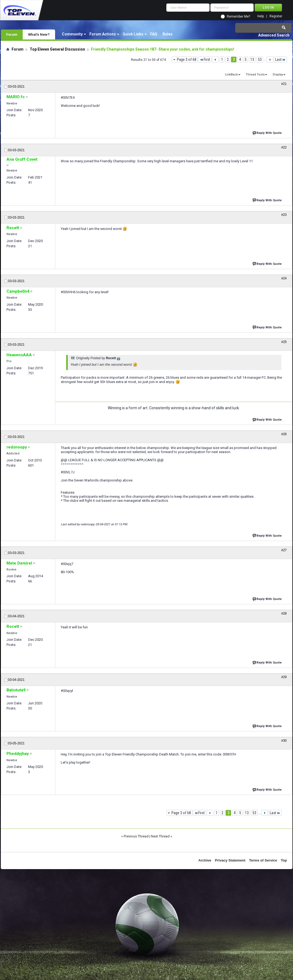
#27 (284, 550)
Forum (12, 34)
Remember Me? (238, 17)
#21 (284, 84)
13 (252, 60)
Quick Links (133, 34)
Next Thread (160, 836)
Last (280, 60)
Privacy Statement (230, 860)
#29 (284, 677)
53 (260, 60)
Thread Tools (255, 75)
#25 (284, 342)
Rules (168, 34)
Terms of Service (263, 860)
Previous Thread (136, 836)
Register (276, 16)
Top (284, 860)
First (205, 60)
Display (278, 75)
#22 (284, 147)
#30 (284, 741)
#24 (284, 278)
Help (261, 16)
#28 (284, 613)
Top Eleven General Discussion (57, 49)
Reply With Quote (268, 132)
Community (72, 34)
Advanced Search (274, 35)
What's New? (39, 34)
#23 (284, 215)
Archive (205, 860)
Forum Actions (103, 34)
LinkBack (231, 75)
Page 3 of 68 (187, 60)
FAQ (154, 34)
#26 (284, 434)
